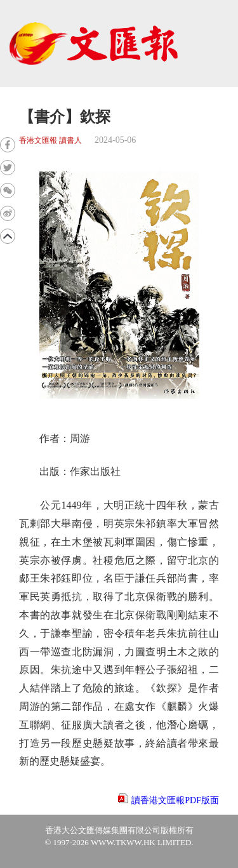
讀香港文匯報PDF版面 (175, 800)
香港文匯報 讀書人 (50, 141)
